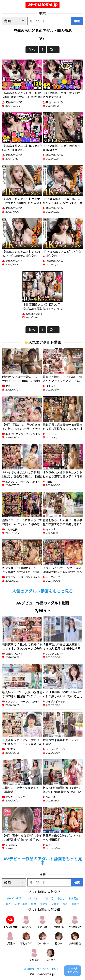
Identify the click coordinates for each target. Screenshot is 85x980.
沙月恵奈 (51, 955)
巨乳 (8, 904)
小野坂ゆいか (75, 922)
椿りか (59, 939)
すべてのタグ (14, 899)
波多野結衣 (75, 939)
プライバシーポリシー (49, 969)
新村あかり (26, 939)
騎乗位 (75, 904)
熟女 (34, 904)
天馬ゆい (34, 955)
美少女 (44, 904)
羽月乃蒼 (42, 922)
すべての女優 (10, 922)
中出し (61, 899)
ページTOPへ (73, 971)
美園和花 (59, 922)
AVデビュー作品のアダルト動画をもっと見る (43, 861)
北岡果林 (10, 939)
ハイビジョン (32, 899)
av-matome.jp (43, 4)
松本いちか (42, 939)
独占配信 (74, 899)
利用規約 (29, 969)
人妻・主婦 (21, 904)
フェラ (55, 904)
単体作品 (49, 899)
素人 (65, 904)
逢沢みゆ (26, 922)
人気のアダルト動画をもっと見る (42, 591)
